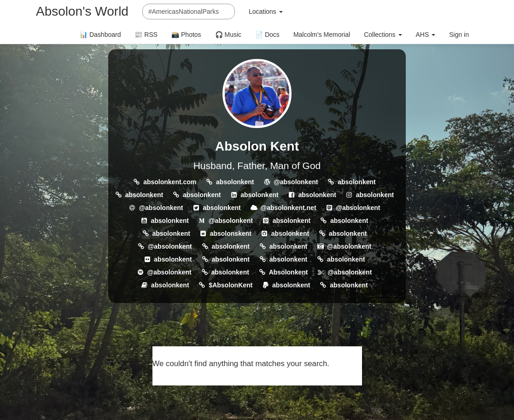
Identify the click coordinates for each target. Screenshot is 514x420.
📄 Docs (267, 35)
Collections (383, 35)
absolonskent (231, 233)
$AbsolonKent (231, 285)
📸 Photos (186, 35)
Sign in (459, 35)
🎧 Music (228, 35)
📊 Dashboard (100, 35)
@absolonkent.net (289, 208)
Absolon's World (82, 11)
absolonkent (235, 182)
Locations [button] (266, 12)
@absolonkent (296, 182)
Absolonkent (289, 272)
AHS (426, 35)
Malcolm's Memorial (322, 35)
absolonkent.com (170, 182)
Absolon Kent (257, 146)
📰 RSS (146, 35)
